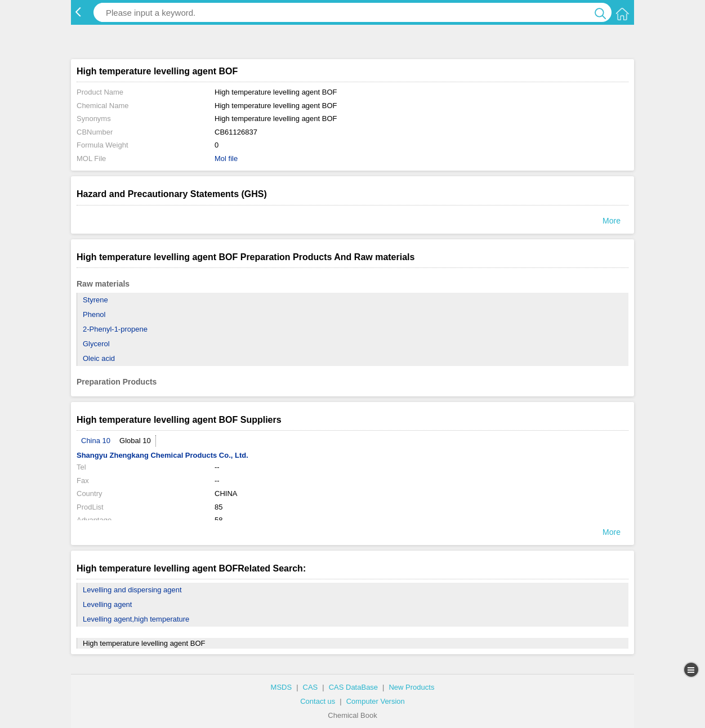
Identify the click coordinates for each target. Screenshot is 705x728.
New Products (411, 687)
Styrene (95, 300)
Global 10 (135, 441)
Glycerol (96, 344)
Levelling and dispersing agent (132, 590)
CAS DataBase (353, 687)
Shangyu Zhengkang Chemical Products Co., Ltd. (162, 455)
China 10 (96, 441)
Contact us (318, 701)
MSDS (282, 687)
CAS (311, 687)
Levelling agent (107, 604)
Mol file (226, 158)
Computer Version (376, 701)
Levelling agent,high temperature (136, 619)
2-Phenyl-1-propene (115, 329)
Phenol (94, 314)
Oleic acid (99, 358)
